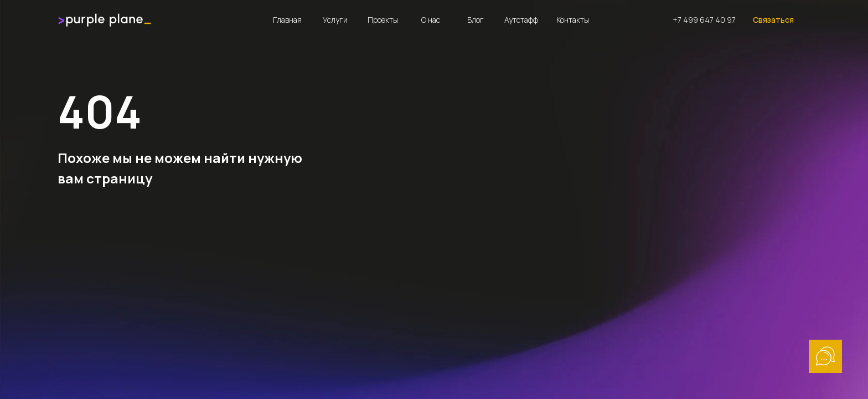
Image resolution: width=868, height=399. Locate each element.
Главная (287, 20)
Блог (476, 20)
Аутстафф (521, 20)
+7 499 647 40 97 (704, 20)
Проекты (383, 20)
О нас (431, 20)
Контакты (573, 20)
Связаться (773, 20)
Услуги (335, 20)
